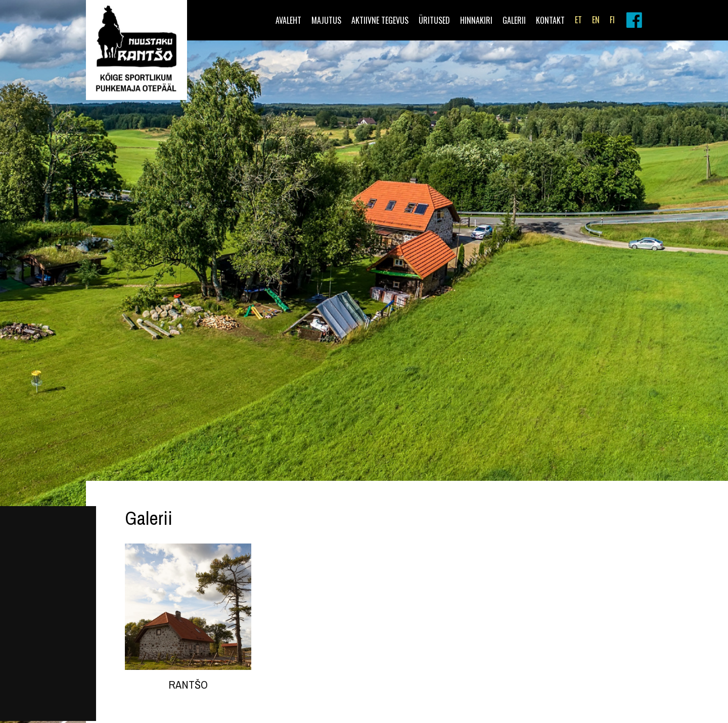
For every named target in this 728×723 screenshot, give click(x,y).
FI (612, 20)
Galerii (514, 20)
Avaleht (288, 20)
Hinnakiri (476, 20)
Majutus (326, 20)
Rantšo (188, 685)
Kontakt (550, 20)
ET (578, 20)
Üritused (434, 20)
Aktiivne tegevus (380, 20)
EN (596, 20)
